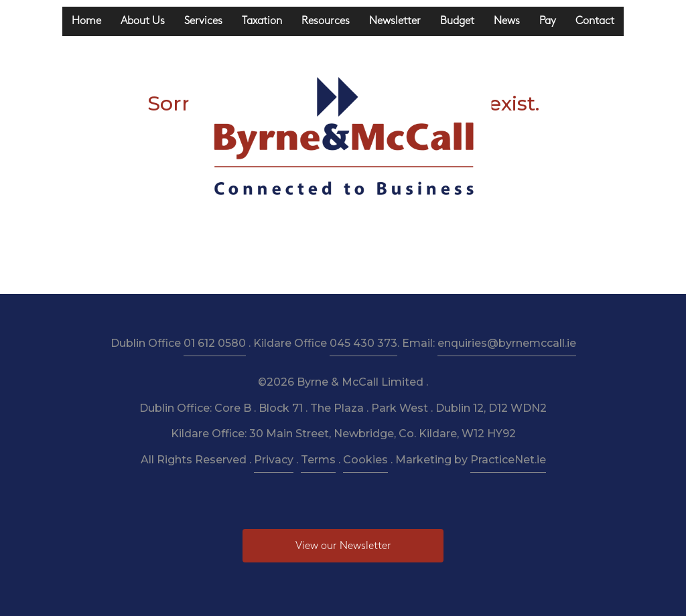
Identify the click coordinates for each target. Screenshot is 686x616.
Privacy (274, 460)
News (507, 21)
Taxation (262, 21)
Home (86, 21)
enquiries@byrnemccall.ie (507, 343)
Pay (548, 21)
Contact (595, 21)
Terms (318, 460)
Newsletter (395, 21)
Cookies (365, 460)
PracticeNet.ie (508, 460)
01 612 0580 (215, 343)
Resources (326, 21)
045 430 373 (363, 343)
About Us (143, 21)
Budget (457, 21)
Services (203, 21)
